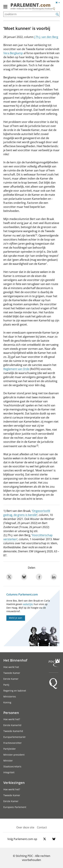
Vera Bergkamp (13, 53)
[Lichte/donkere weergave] (59, 3)
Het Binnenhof (15, 660)
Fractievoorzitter (13, 743)
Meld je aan (16, 618)
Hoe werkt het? (12, 719)
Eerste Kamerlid (12, 725)
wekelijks (28, 604)
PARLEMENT (30, 5)
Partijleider (10, 749)
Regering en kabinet (15, 691)
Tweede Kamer (12, 673)
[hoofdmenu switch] (5, 8)
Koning (7, 702)
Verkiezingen (14, 783)
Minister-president (14, 755)
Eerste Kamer (11, 679)
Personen (11, 713)
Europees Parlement (15, 807)
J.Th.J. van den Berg (46, 37)
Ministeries (10, 697)
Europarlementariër (15, 737)
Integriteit (9, 772)
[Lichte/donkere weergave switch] (59, 3)
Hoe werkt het (11, 667)
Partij (6, 685)
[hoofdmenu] (6, 8)
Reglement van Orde (16, 369)
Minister (8, 761)
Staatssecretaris (12, 766)
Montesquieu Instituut (42, 9)
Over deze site (25, 827)
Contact (42, 827)
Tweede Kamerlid (13, 731)
